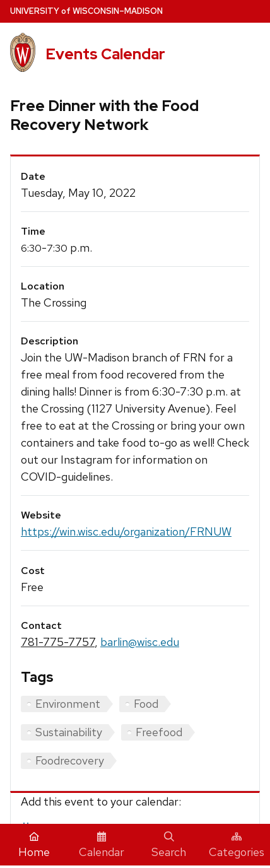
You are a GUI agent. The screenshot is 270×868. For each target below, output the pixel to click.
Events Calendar (105, 54)
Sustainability (69, 732)
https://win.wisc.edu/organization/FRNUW (126, 531)
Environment (68, 704)
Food (146, 704)
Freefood (159, 732)
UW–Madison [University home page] (86, 11)
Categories (237, 845)
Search (169, 845)
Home (34, 845)
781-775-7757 (58, 642)
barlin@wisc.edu (140, 642)
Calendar (102, 845)
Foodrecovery (70, 760)
